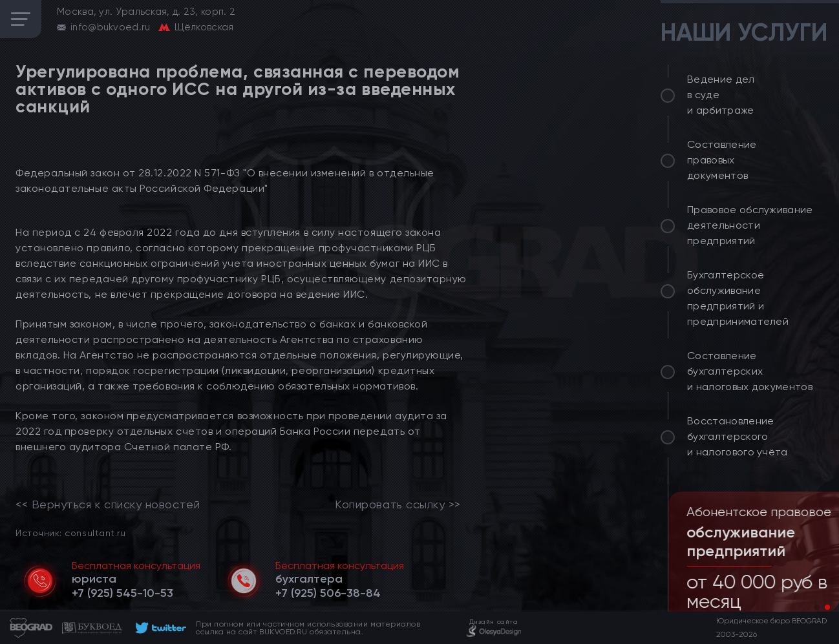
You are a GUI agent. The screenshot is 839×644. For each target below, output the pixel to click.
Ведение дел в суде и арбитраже (721, 95)
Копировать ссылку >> (398, 504)
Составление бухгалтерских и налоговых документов (750, 371)
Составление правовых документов (722, 160)
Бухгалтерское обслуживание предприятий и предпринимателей (738, 298)
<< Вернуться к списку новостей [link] (108, 504)
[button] (817, 607)
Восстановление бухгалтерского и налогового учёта (738, 436)
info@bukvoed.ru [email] (111, 27)
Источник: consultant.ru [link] (70, 533)
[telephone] (122, 593)
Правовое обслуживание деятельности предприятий (750, 225)
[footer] (159, 628)
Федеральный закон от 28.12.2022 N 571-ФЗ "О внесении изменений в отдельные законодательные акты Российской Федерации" (225, 181)
